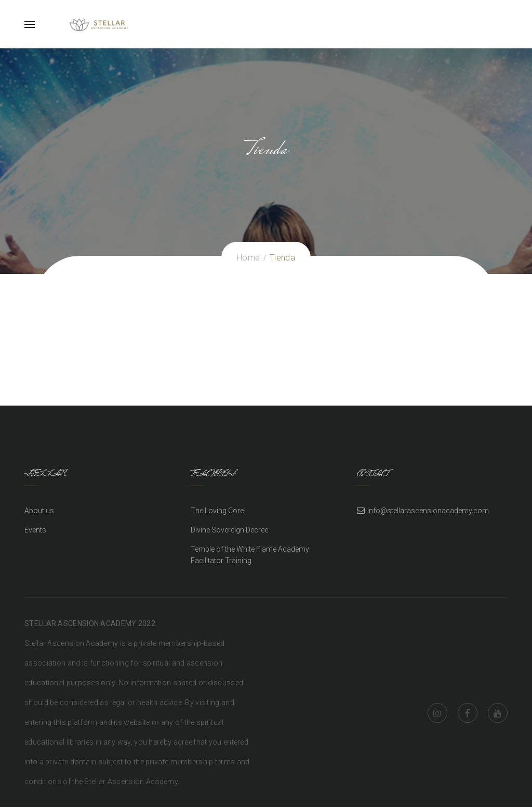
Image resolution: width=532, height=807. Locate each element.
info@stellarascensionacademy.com (428, 511)
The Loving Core (217, 511)
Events (35, 530)
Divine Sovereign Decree (229, 530)
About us (39, 511)
